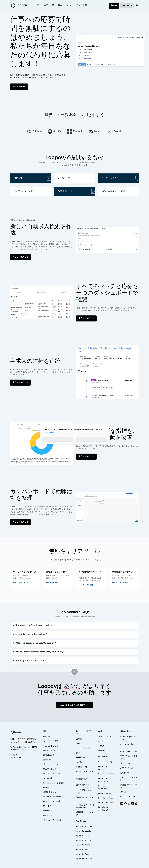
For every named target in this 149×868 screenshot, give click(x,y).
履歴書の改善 (49, 755)
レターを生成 (53, 583)
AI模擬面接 (48, 811)
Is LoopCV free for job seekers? (31, 634)
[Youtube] (133, 804)
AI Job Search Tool (129, 752)
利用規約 (14, 755)
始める (114, 6)
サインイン (127, 6)
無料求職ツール (83, 785)
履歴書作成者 (82, 779)
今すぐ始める (19, 87)
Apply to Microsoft (85, 840)
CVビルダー (48, 806)
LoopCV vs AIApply (107, 762)
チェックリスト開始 (121, 583)
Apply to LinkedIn (84, 859)
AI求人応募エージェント (54, 820)
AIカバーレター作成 (52, 802)
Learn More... (50, 432)
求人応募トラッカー (52, 746)
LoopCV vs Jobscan (107, 803)
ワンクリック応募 (51, 741)
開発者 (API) (82, 767)
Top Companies (83, 821)
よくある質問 (80, 6)
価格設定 (102, 751)
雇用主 (79, 739)
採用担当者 (81, 758)
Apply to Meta (83, 836)
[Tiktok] (136, 804)
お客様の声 (125, 773)
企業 (46, 6)
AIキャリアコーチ (51, 815)
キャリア (102, 741)
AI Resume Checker (52, 797)
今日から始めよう (20, 257)
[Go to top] (74, 672)
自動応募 (47, 737)
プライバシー (16, 758)
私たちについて (105, 737)
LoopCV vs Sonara (106, 774)
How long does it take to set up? (32, 661)
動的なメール (49, 751)
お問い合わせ (126, 764)
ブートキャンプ (83, 748)
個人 (39, 6)
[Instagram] (129, 804)
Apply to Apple (83, 845)
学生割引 (124, 792)
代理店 (79, 762)
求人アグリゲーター (52, 765)
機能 (53, 6)
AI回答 (46, 788)
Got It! (91, 439)
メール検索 (48, 778)
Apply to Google (84, 831)
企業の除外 (48, 760)
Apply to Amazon (84, 826)
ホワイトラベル (127, 768)
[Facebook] (125, 804)
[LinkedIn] (122, 804)
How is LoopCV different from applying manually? (40, 652)
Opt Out (58, 439)
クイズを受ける (21, 583)
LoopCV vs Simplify (107, 798)
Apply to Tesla (83, 854)
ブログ (68, 6)
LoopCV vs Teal (105, 793)
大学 (78, 753)
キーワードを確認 (87, 585)
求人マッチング (50, 769)
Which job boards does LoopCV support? (36, 643)
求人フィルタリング (52, 774)
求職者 (79, 744)
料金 (60, 6)
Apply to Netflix (83, 850)
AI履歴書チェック (51, 792)
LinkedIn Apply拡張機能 (54, 783)
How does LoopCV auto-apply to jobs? (35, 626)
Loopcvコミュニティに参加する (75, 705)
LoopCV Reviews (128, 797)
